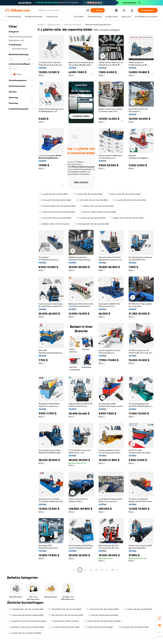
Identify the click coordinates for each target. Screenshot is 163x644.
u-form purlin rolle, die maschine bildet (103, 609)
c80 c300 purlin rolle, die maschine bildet (66, 615)
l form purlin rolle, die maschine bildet (92, 200)
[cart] (125, 11)
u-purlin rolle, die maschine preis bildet (25, 633)
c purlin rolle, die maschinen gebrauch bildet (102, 621)
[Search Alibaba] (61, 10)
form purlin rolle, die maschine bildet (133, 627)
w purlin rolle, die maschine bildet (99, 627)
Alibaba (41, 25)
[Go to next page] (118, 570)
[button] (88, 10)
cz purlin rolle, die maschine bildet (54, 194)
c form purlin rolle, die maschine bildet (55, 218)
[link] (159, 618)
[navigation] (21, 298)
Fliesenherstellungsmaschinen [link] (98, 25)
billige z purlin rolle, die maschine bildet (127, 218)
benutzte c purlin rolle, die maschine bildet (26, 627)
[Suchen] (98, 10)
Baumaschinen (54, 25)
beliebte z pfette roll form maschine (54, 224)
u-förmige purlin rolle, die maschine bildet (92, 224)
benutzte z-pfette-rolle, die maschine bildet (98, 212)
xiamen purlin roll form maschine (65, 621)
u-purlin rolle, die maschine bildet (138, 609)
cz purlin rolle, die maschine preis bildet (130, 200)
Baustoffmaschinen (73, 25)
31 (112, 570)
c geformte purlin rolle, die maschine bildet (57, 212)
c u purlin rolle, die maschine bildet (88, 194)
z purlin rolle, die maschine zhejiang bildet (26, 615)
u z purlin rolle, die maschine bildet (91, 218)
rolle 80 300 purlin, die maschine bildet (65, 609)
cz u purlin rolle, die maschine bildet (64, 627)
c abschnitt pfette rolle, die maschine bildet (57, 206)
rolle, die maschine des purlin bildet (103, 615)
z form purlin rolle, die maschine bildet (55, 200)
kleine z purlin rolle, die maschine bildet (124, 194)
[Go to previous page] (74, 570)
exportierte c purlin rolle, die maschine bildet (27, 621)
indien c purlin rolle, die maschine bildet (97, 206)
